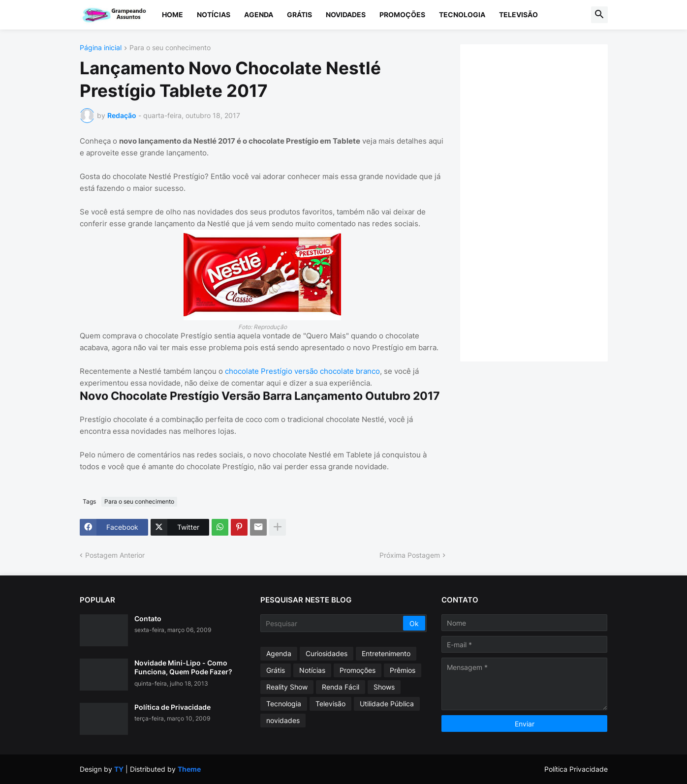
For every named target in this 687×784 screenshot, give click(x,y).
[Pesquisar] (332, 623)
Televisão (518, 15)
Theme (189, 769)
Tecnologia (462, 15)
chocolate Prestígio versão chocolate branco (302, 371)
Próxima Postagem (410, 555)
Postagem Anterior (115, 555)
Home (172, 15)
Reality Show (287, 687)
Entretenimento (386, 653)
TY (119, 769)
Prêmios (403, 670)
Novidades (346, 15)
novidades (283, 720)
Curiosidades (327, 653)
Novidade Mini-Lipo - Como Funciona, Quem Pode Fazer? (183, 667)
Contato (148, 618)
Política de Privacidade (172, 707)
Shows (384, 687)
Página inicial (101, 48)
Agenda (259, 15)
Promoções (402, 15)
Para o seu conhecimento (170, 48)
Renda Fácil (341, 687)
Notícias (214, 15)
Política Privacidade (576, 769)
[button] (599, 15)
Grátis (299, 15)
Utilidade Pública (387, 704)
